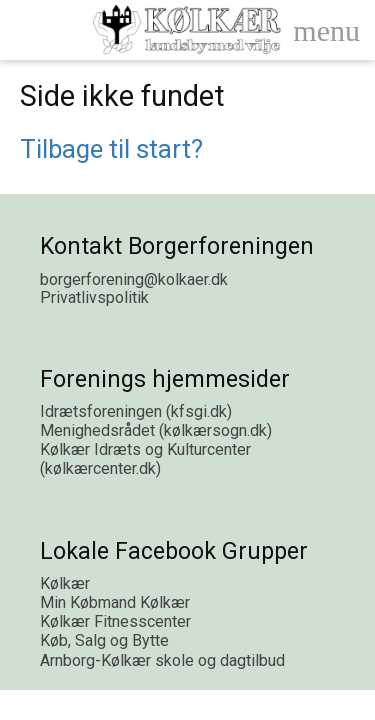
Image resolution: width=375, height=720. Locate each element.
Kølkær (65, 583)
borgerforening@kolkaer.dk (134, 279)
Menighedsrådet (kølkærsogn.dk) (156, 430)
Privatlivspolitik (94, 297)
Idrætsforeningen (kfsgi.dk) (136, 411)
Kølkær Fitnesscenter (115, 621)
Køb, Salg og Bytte (104, 640)
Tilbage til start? (111, 149)
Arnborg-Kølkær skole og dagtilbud (162, 660)
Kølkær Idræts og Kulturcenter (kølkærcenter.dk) (145, 459)
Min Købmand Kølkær (115, 602)
